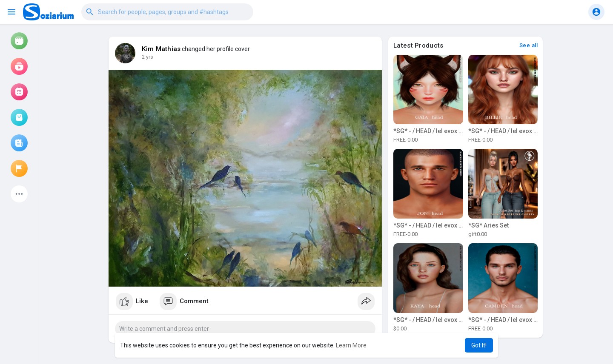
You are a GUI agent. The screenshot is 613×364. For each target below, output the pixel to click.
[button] (167, 12)
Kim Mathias (161, 49)
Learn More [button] (351, 345)
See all (529, 45)
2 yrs (148, 57)
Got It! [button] (479, 345)
